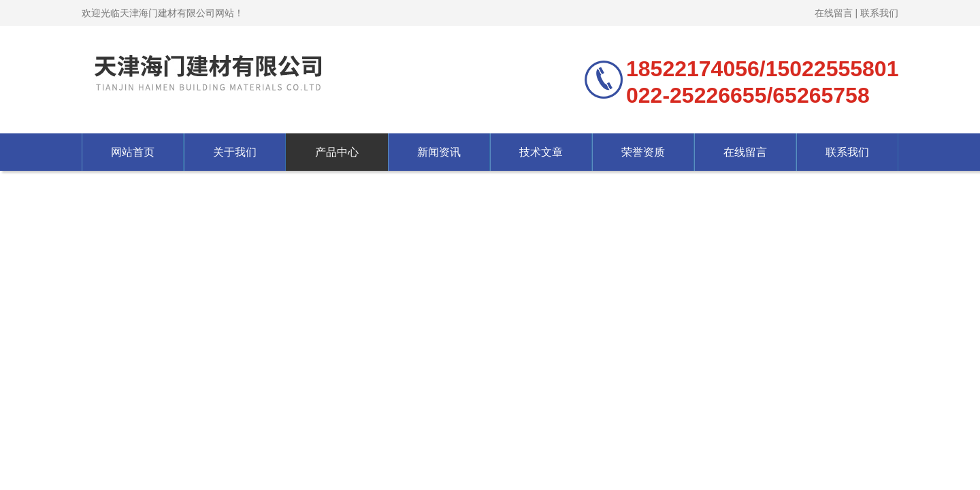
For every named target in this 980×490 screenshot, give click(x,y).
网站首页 (133, 152)
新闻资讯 (439, 152)
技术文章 (541, 152)
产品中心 (337, 152)
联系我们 (879, 13)
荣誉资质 (643, 152)
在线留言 (834, 13)
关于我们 (235, 152)
